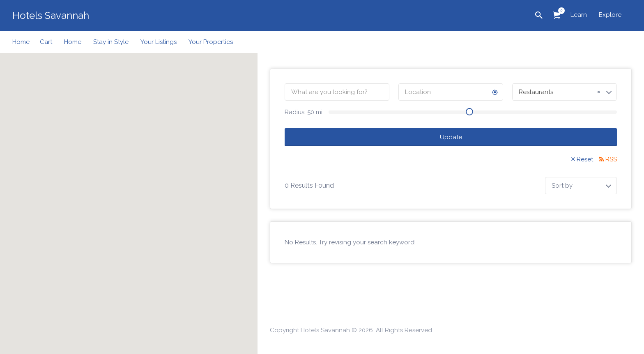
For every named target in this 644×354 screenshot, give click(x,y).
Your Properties (211, 42)
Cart (46, 42)
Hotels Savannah (51, 15)
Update (451, 137)
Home (21, 42)
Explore (610, 15)
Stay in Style (111, 42)
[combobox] (565, 92)
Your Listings (159, 42)
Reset (585, 159)
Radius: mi (304, 112)
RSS (611, 159)
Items (559, 11)
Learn (579, 15)
